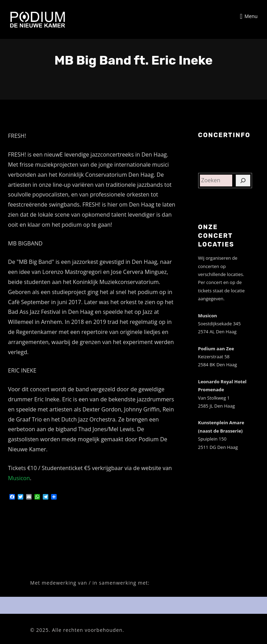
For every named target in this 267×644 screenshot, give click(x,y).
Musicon (19, 478)
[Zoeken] (243, 181)
